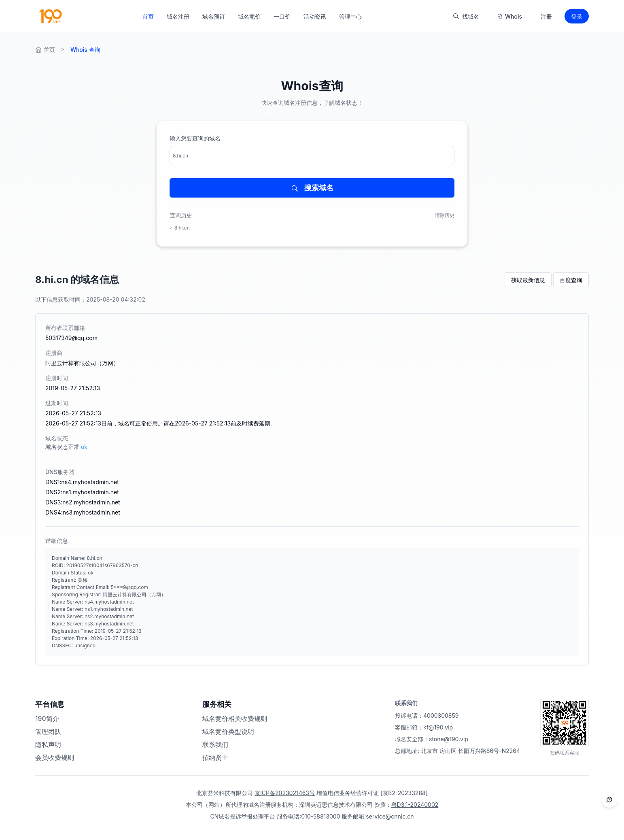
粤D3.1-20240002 (415, 805)
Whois (510, 16)
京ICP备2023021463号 (285, 793)
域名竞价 (249, 16)
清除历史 (445, 215)
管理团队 (48, 732)
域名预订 (214, 16)
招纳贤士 (215, 757)
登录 (577, 16)
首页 (148, 16)
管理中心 (350, 16)
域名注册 (178, 16)
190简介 (47, 719)
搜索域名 (312, 188)
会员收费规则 (55, 757)
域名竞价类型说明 (228, 732)
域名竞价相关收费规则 (235, 719)
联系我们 (215, 744)
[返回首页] (50, 16)
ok (84, 447)
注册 (546, 16)
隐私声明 (48, 744)
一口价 (282, 16)
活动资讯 (315, 16)
